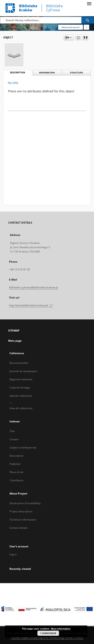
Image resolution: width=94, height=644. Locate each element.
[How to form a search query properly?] (86, 27)
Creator (14, 439)
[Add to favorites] (78, 38)
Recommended (19, 363)
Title (12, 431)
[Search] (88, 20)
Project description (21, 511)
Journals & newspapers (24, 371)
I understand (48, 633)
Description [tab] (18, 73)
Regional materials (21, 379)
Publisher (15, 464)
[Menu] (89, 3)
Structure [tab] (76, 73)
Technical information (23, 520)
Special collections (21, 396)
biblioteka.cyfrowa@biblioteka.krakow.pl (34, 287)
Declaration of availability (25, 503)
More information (61, 629)
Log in (13, 554)
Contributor (17, 480)
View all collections (21, 408)
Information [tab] (47, 73)
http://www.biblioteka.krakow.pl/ (31, 305)
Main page (15, 341)
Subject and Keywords (23, 447)
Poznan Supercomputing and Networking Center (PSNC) (47, 637)
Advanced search (71, 27)
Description (17, 456)
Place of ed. (17, 472)
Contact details (19, 528)
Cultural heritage (20, 388)
